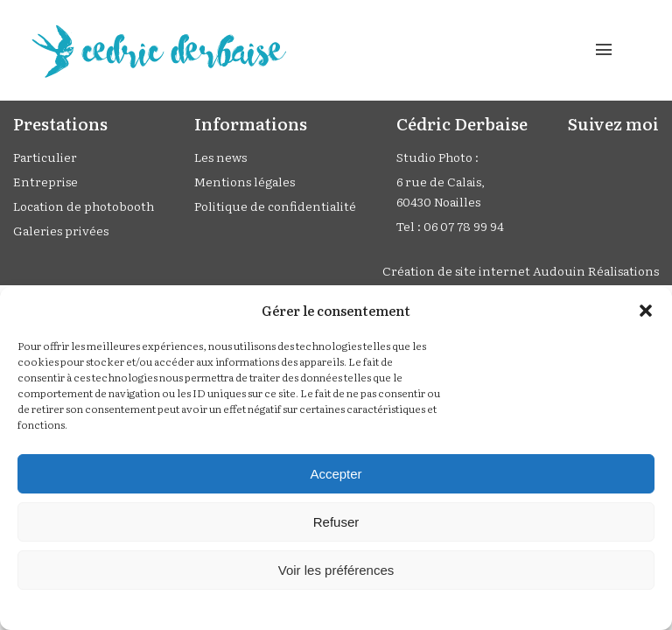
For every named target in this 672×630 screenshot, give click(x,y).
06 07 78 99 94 (464, 226)
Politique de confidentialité (275, 206)
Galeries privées (61, 230)
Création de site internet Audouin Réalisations (521, 270)
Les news (220, 157)
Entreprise (45, 181)
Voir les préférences (336, 570)
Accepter (336, 474)
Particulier (45, 157)
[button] (646, 311)
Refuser (336, 522)
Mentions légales (245, 181)
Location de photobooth (84, 206)
